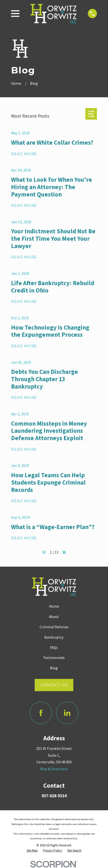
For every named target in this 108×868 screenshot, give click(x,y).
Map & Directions (54, 769)
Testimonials (54, 658)
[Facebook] (41, 713)
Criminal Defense (54, 627)
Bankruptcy (54, 637)
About (54, 617)
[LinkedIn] (67, 713)
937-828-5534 (54, 796)
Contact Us (54, 685)
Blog (54, 668)
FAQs (54, 648)
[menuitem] (32, 851)
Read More (24, 154)
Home (54, 606)
